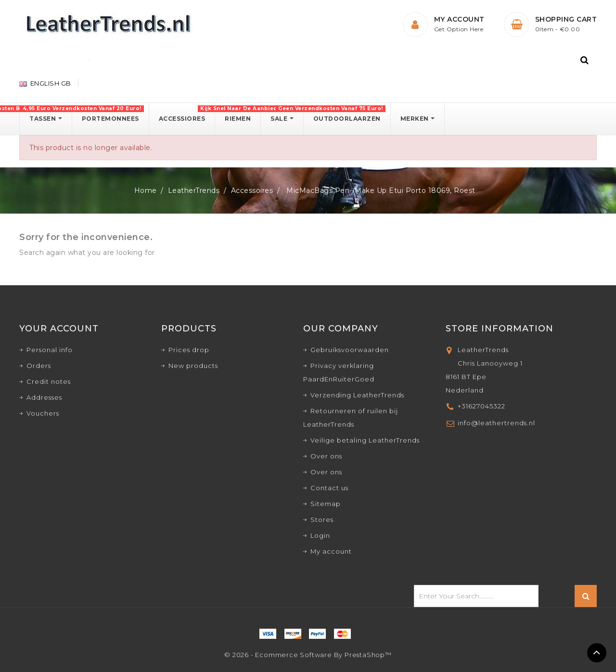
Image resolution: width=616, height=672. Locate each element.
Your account (59, 329)
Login (320, 535)
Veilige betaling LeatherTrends (365, 440)
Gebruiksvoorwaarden (350, 350)
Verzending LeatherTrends (357, 395)
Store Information (500, 329)
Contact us (329, 488)
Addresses (44, 397)
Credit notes (49, 381)
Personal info (50, 350)
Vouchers (43, 413)
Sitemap (326, 504)
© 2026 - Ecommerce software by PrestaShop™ (308, 655)
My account (331, 551)
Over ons (326, 456)
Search (586, 596)
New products (193, 366)
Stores (322, 520)
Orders (39, 366)
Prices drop (189, 350)
